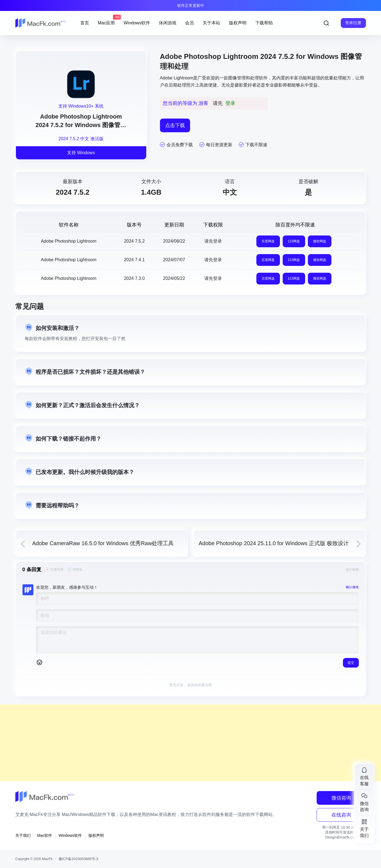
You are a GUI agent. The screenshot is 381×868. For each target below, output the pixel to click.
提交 (351, 663)
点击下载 (175, 125)
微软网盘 (320, 241)
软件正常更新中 (191, 5)
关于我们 (23, 835)
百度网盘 (268, 241)
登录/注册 (353, 23)
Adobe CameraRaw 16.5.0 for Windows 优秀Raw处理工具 (103, 543)
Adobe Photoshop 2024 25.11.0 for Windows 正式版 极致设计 (274, 543)
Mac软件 (45, 835)
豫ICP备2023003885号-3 (78, 859)
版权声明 (96, 835)
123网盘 (294, 241)
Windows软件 (70, 835)
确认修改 (352, 587)
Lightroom (183, 78)
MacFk (47, 859)
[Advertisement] (164, 743)
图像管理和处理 (244, 78)
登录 (230, 103)
